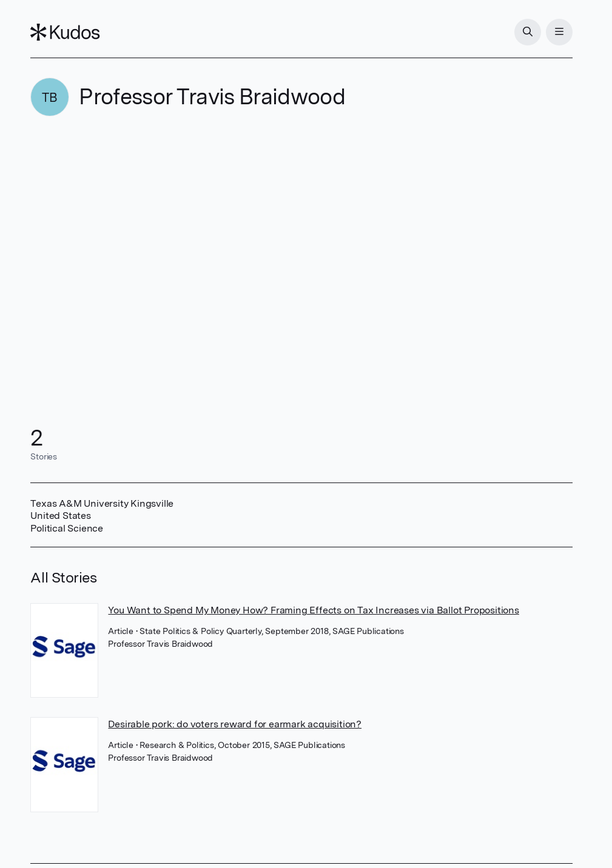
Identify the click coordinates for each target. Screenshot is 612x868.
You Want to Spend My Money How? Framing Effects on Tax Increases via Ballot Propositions (313, 610)
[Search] (528, 32)
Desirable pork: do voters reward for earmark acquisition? (235, 724)
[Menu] (559, 32)
